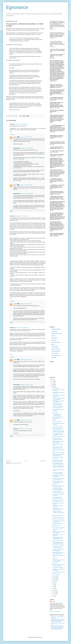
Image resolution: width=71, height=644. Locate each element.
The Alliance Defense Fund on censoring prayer (58, 550)
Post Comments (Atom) (16, 463)
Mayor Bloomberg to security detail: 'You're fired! (58, 509)
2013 (52, 385)
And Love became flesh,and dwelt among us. (58, 418)
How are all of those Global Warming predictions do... (58, 473)
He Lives (53, 336)
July (53, 583)
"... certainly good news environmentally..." (57, 415)
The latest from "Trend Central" (58, 453)
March (54, 590)
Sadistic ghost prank (56, 574)
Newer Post (9, 461)
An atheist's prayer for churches (58, 437)
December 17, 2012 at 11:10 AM (26, 185)
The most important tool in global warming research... (58, 464)
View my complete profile (55, 611)
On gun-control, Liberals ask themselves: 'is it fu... (58, 501)
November (55, 576)
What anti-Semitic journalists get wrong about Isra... (58, 553)
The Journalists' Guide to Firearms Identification (57, 404)
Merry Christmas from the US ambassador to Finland (58, 434)
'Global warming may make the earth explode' (58, 442)
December (55, 388)
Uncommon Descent (56, 356)
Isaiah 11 (54, 420)
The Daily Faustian (55, 349)
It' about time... (55, 558)
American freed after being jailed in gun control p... (57, 447)
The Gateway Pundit (56, 351)
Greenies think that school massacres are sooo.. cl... (58, 498)
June (53, 585)
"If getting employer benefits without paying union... (58, 538)
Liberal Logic (55, 412)
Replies (13, 134)
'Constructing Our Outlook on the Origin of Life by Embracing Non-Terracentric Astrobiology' (58, 621)
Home (26, 461)
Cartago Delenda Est (56, 329)
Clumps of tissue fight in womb (58, 572)
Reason (53, 345)
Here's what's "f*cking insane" (58, 519)
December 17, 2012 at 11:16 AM (26, 420)
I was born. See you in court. (58, 540)
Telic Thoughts (55, 347)
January (54, 594)
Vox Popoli (54, 358)
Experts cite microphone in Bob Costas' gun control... (58, 565)
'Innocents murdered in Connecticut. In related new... (59, 492)
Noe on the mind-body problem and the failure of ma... (58, 479)
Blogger (41, 637)
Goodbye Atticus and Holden (58, 545)
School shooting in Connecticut (58, 527)
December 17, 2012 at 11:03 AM (26, 360)
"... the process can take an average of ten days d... (58, 547)
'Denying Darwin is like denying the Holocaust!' (58, 532)
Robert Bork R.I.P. (56, 484)
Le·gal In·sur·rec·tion (56, 342)
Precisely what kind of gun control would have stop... (58, 482)
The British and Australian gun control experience (58, 399)
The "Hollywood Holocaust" (58, 567)
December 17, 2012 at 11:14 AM (26, 385)
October (54, 578)
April (53, 588)
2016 (52, 379)
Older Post (43, 461)
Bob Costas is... (55, 563)
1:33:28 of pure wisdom (57, 422)
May (53, 587)
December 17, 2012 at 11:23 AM (25, 429)
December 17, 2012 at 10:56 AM (26, 148)
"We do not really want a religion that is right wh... (58, 439)
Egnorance (17, 7)
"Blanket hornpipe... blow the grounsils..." (58, 535)
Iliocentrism (54, 340)
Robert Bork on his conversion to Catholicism (58, 476)
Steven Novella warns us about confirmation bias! (58, 560)
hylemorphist (54, 338)
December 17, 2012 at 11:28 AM (26, 194)
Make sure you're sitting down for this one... (58, 495)
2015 (52, 381)
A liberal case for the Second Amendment (58, 396)
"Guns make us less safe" (57, 426)
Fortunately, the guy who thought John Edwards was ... (58, 513)
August (54, 581)
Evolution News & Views (57, 334)
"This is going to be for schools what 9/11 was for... (58, 521)
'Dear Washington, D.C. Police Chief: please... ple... (58, 401)
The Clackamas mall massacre (58, 517)
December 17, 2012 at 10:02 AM (26, 137)
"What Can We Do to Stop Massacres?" (57, 506)
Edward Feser (54, 331)
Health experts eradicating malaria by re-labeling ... (58, 489)
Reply (11, 132)
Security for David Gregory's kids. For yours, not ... (58, 407)
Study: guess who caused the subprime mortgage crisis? (58, 431)
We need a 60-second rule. (58, 524)
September (55, 580)
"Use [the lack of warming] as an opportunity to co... (58, 455)
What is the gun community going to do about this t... (58, 461)
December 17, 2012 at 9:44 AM (22, 124)
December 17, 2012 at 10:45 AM (22, 328)
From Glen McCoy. (56, 525)
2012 (52, 386)
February (54, 592)
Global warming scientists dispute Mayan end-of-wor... (58, 543)
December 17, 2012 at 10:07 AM (26, 304)
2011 (52, 596)
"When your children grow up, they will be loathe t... (58, 429)
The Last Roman (55, 353)
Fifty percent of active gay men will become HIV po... (58, 486)
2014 (52, 383)
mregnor (15, 137)
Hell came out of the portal (57, 515)
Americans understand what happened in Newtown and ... (58, 467)
